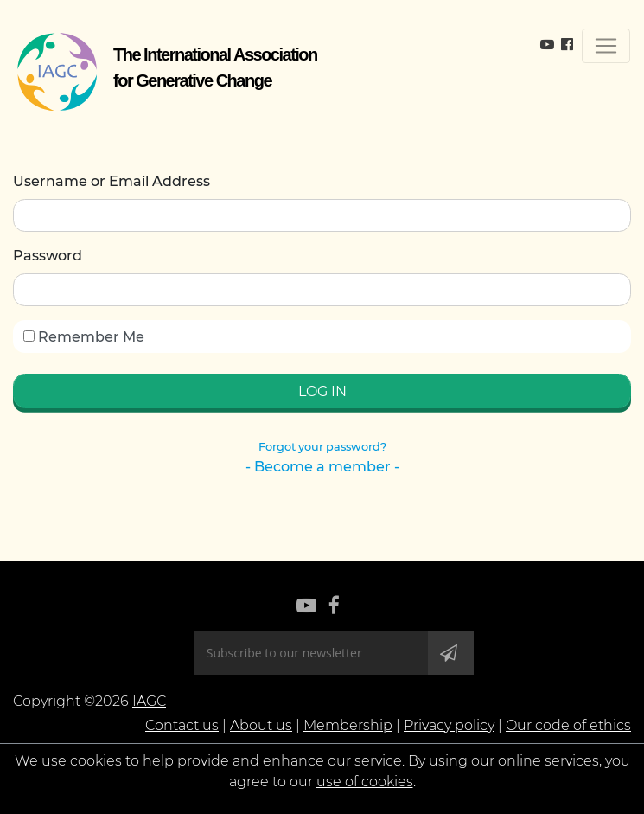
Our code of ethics (568, 725)
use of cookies (365, 782)
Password (48, 256)
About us (261, 725)
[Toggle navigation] (606, 46)
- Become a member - (322, 467)
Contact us (182, 725)
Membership (348, 725)
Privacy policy (449, 725)
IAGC (149, 701)
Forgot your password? (322, 447)
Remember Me (84, 337)
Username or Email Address (112, 181)
